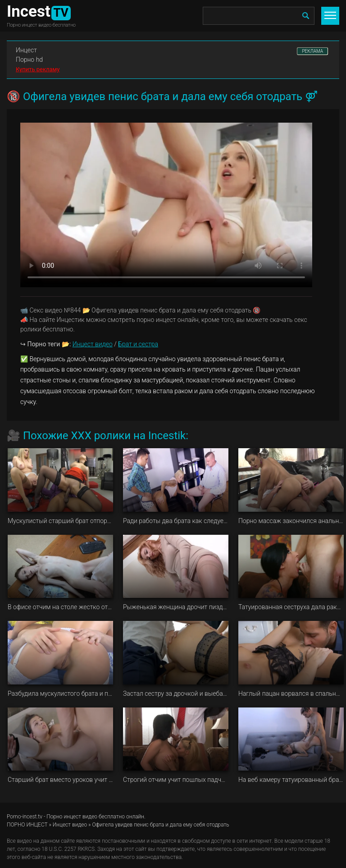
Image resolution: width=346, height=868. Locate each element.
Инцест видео (93, 344)
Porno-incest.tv (25, 817)
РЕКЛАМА (312, 51)
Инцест (26, 50)
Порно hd (29, 60)
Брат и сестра (138, 344)
